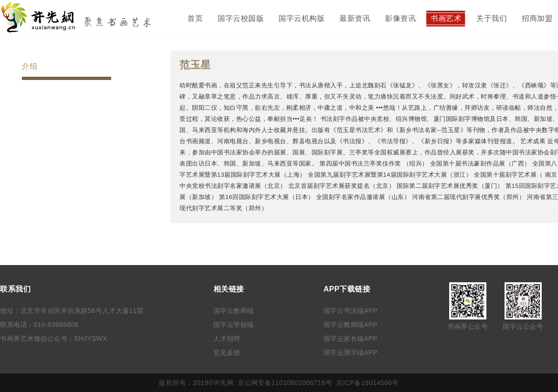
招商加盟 (537, 18)
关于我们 (492, 18)
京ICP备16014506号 (368, 383)
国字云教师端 (234, 311)
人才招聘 (227, 339)
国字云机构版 (302, 18)
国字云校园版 (241, 18)
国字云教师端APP (351, 325)
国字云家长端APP (351, 339)
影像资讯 (400, 18)
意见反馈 (227, 352)
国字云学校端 (234, 325)
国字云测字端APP (351, 352)
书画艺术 (446, 18)
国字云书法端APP (351, 311)
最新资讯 (355, 18)
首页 (195, 18)
